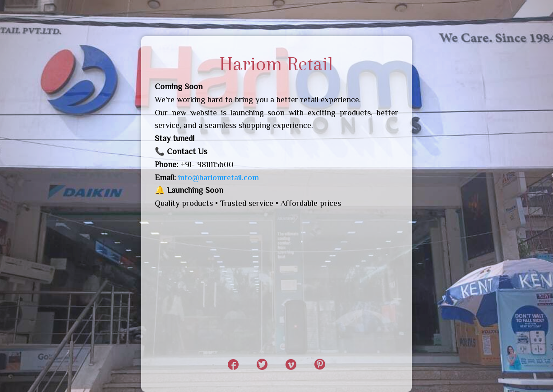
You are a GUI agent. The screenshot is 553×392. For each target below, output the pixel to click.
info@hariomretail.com (219, 178)
